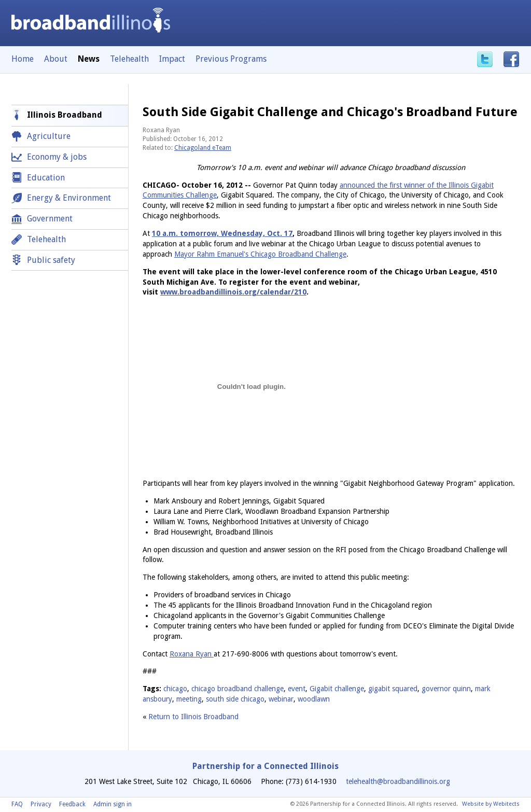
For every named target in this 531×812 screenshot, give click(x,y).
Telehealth (129, 59)
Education (46, 178)
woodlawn (314, 699)
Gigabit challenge (337, 689)
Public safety (51, 260)
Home (23, 59)
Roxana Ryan (192, 654)
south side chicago (235, 699)
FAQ (17, 804)
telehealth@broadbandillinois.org (398, 781)
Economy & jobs (57, 157)
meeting (189, 699)
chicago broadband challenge (237, 689)
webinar (281, 699)
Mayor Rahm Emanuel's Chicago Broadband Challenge (260, 254)
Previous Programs (231, 59)
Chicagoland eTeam (203, 148)
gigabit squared (393, 689)
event (297, 689)
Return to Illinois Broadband (193, 717)
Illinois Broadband (65, 115)
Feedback (72, 804)
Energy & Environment (69, 198)
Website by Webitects (491, 804)
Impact (172, 59)
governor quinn (446, 689)
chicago (175, 689)
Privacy (41, 804)
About (56, 59)
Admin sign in (113, 804)
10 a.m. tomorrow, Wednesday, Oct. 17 (222, 233)
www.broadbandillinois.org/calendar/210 (233, 292)
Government (50, 219)
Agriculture (49, 136)
